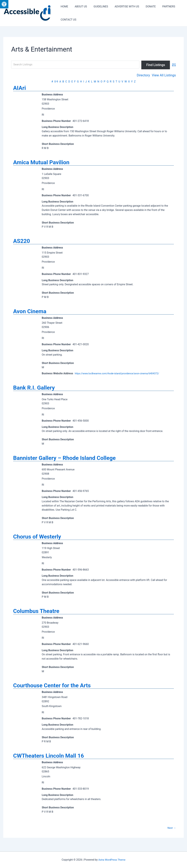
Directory (143, 75)
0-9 (56, 81)
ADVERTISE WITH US (122, 6)
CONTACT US (68, 20)
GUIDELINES (97, 6)
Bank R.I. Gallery (34, 389)
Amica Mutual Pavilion (41, 163)
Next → (171, 831)
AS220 (22, 242)
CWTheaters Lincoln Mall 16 (48, 759)
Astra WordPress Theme (112, 860)
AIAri (19, 88)
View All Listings (164, 75)
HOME (64, 6)
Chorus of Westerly (37, 539)
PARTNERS (162, 6)
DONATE (145, 6)
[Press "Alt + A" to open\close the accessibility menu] (4, 4)
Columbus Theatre (36, 613)
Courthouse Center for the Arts (52, 688)
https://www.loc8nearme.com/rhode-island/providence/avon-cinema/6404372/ (121, 375)
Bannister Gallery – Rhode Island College (64, 460)
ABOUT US (79, 6)
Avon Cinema (30, 312)
